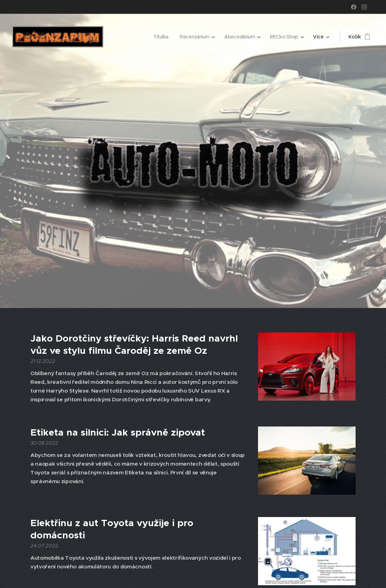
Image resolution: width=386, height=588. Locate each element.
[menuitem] (160, 37)
